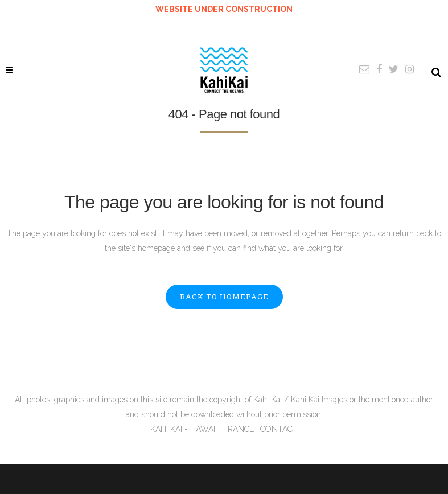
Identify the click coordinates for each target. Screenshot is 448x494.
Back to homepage (224, 297)
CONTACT (279, 429)
